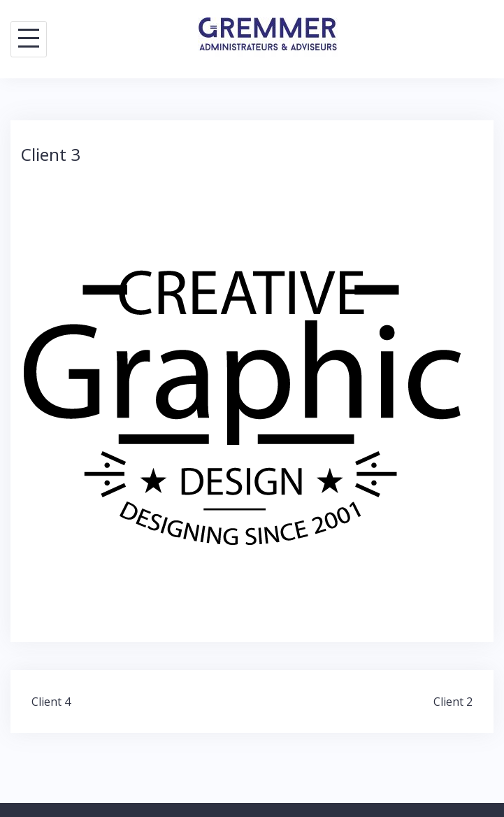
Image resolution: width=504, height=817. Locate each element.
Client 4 (51, 702)
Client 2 (453, 702)
